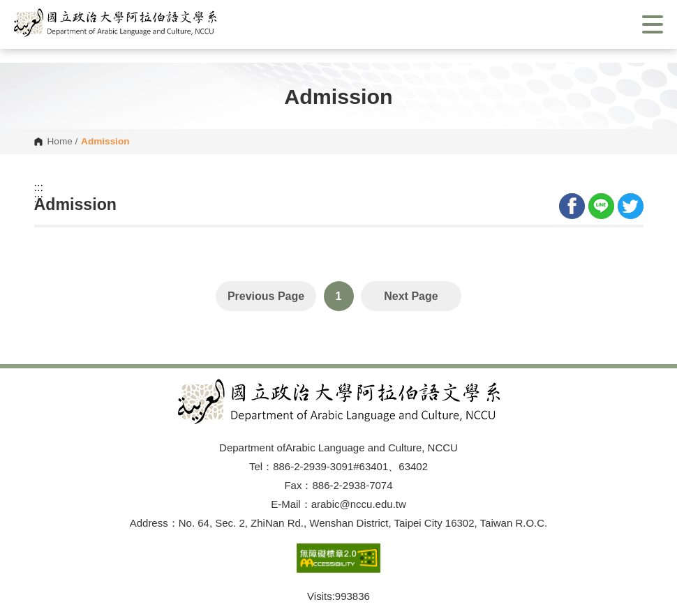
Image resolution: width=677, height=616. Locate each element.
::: (39, 188)
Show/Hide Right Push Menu (653, 24)
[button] (115, 23)
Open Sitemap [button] (338, 352)
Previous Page (266, 296)
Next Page (411, 296)
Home (60, 142)
